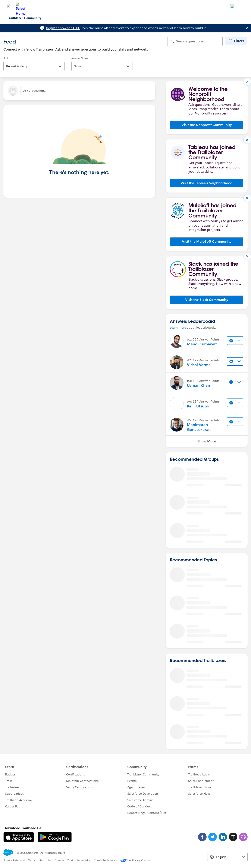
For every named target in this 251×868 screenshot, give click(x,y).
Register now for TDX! (63, 28)
